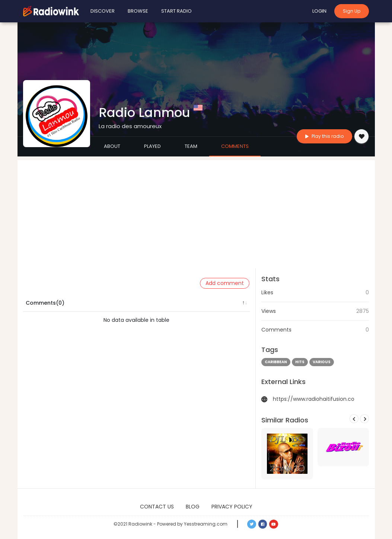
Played (152, 146)
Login (319, 11)
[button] (252, 524)
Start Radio (176, 11)
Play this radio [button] (324, 136)
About (112, 146)
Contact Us (157, 507)
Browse (138, 11)
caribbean (276, 362)
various (322, 362)
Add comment (225, 283)
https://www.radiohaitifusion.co (314, 399)
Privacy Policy (232, 507)
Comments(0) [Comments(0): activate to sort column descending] (45, 303)
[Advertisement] (196, 212)
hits (300, 362)
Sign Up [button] (352, 11)
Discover (103, 11)
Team (191, 146)
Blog (193, 507)
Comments (235, 146)
